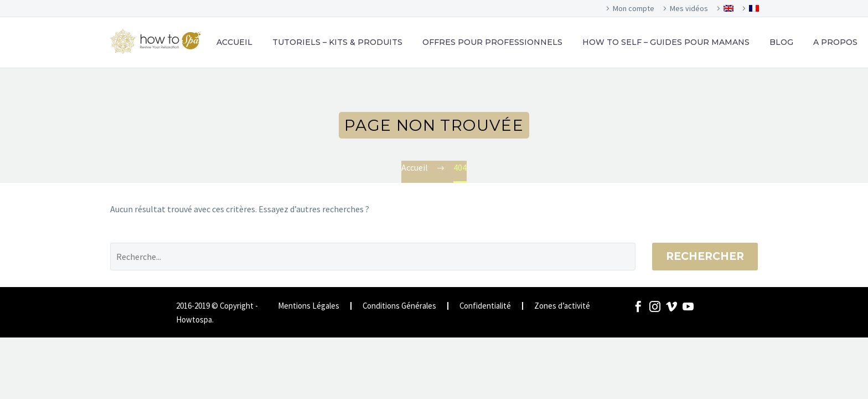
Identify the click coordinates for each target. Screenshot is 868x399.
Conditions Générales (399, 306)
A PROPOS (835, 42)
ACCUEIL (234, 42)
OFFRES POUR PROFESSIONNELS (492, 42)
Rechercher (705, 256)
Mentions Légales (309, 306)
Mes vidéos (689, 8)
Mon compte (634, 8)
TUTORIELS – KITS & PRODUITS (337, 42)
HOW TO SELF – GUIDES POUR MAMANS (666, 42)
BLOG (781, 42)
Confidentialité (485, 306)
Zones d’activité (562, 306)
